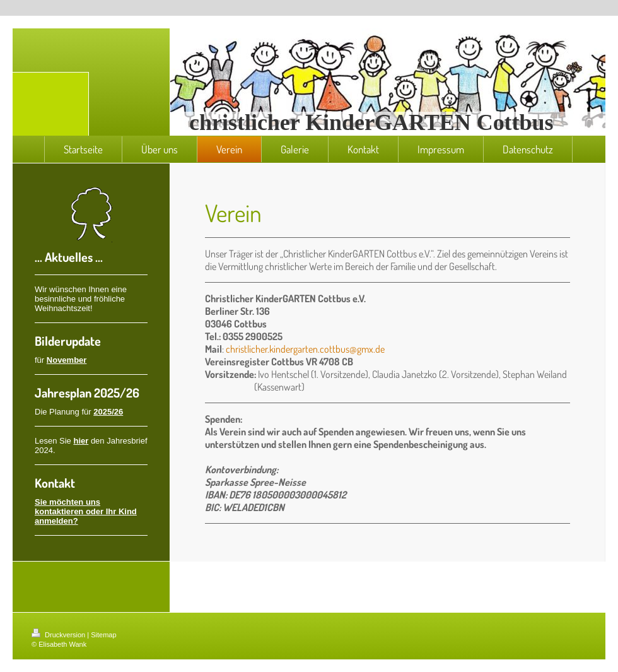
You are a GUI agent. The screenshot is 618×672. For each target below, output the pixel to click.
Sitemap (103, 635)
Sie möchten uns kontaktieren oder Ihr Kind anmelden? (86, 511)
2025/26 (108, 412)
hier (81, 441)
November (67, 360)
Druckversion (59, 635)
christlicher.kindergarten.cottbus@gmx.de (305, 349)
